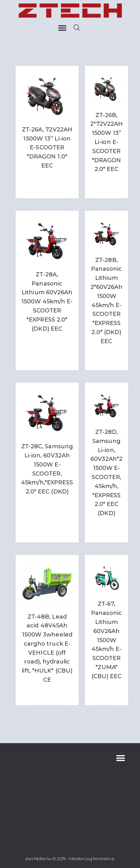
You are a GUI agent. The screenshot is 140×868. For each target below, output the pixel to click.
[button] (62, 28)
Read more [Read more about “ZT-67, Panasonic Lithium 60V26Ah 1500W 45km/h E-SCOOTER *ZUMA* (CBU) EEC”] (106, 692)
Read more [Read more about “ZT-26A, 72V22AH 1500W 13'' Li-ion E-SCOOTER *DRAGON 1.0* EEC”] (47, 179)
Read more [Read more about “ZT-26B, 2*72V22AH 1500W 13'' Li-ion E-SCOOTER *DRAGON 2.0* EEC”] (106, 185)
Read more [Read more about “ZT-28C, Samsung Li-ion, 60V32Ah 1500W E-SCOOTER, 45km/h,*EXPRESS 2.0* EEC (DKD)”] (47, 505)
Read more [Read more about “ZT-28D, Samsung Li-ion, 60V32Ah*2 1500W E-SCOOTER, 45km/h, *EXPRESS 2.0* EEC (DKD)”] (106, 529)
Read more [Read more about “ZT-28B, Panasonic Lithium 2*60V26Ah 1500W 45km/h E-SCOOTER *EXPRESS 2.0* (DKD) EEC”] (106, 357)
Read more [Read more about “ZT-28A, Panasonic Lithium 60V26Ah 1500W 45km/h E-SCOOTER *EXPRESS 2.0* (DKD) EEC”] (47, 341)
